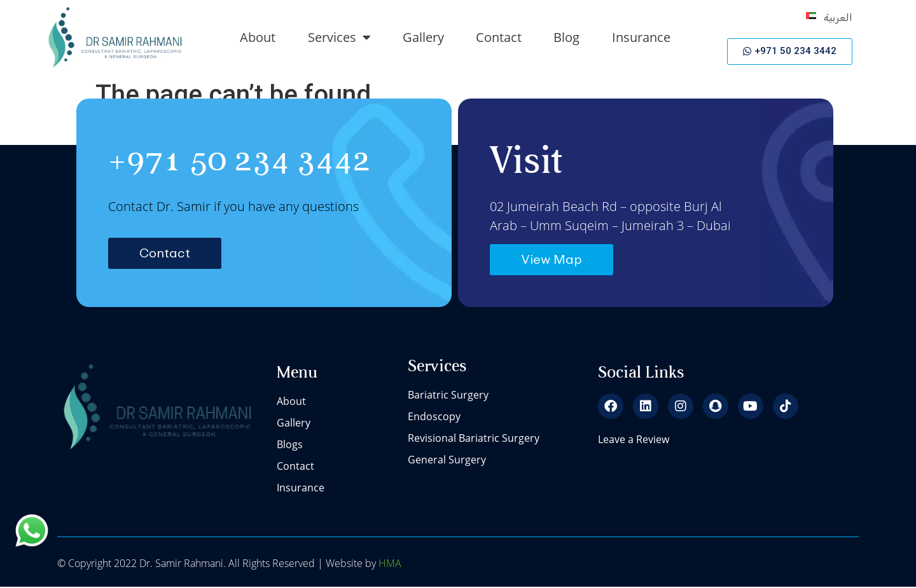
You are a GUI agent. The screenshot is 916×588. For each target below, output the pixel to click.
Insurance (641, 37)
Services (339, 38)
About (258, 37)
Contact (499, 37)
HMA (389, 564)
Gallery (423, 37)
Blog (566, 37)
